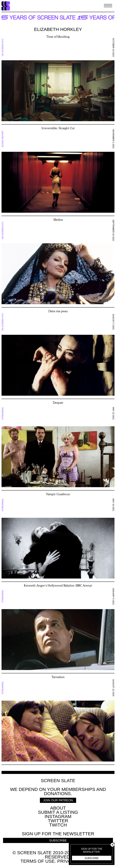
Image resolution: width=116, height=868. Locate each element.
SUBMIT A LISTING (58, 812)
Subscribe (92, 858)
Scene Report (3, 139)
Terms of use (38, 861)
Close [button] (112, 845)
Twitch (58, 825)
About (58, 808)
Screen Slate (58, 781)
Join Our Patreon (58, 800)
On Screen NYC (3, 47)
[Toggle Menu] (108, 6)
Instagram (58, 816)
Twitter (58, 821)
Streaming (3, 413)
